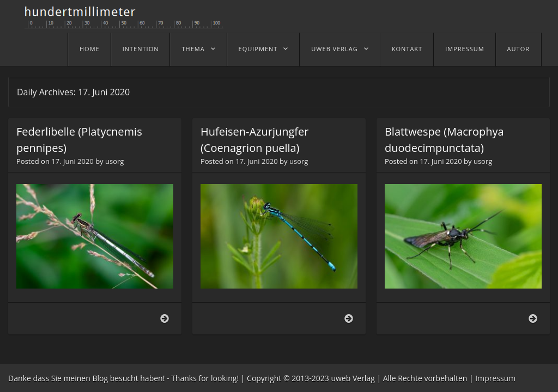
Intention (141, 49)
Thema (193, 49)
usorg (114, 161)
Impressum (465, 49)
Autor (518, 49)
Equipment (258, 49)
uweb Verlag (334, 49)
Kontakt (407, 49)
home (90, 49)
